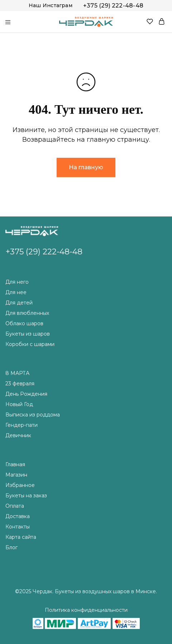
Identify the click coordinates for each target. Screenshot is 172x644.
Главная (15, 464)
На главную (86, 167)
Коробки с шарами (30, 344)
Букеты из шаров (28, 334)
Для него (17, 282)
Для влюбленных (27, 313)
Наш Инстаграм (51, 5)
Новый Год (19, 404)
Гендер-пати (21, 425)
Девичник (18, 435)
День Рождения (26, 394)
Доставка (18, 516)
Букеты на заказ (26, 496)
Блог (11, 547)
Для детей (19, 303)
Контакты (18, 527)
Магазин (16, 475)
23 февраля (20, 384)
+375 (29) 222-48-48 (113, 6)
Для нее (16, 292)
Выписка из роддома (33, 415)
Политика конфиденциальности (86, 610)
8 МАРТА (17, 373)
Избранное (20, 485)
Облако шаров (24, 323)
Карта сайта (21, 537)
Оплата (15, 506)
